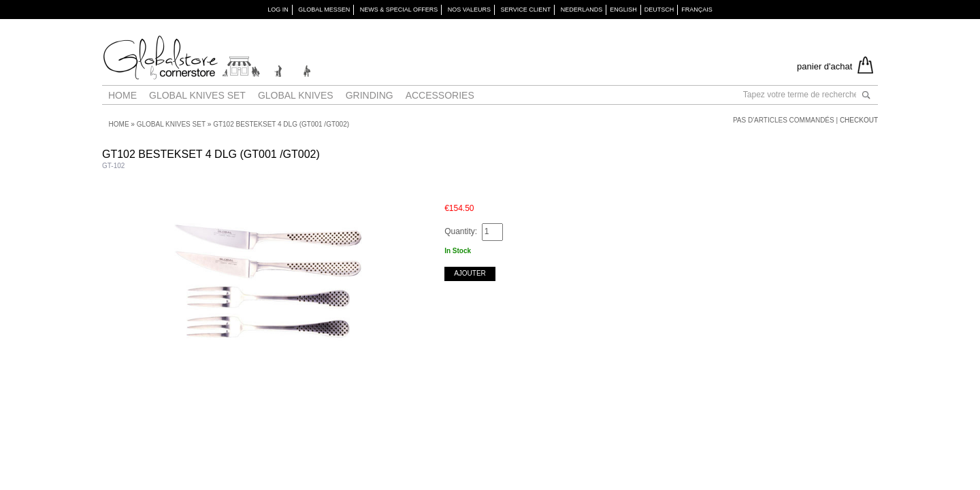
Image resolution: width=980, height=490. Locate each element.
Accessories (440, 95)
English (623, 10)
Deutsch (659, 10)
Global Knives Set (197, 95)
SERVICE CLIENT (525, 10)
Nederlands (582, 10)
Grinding (370, 95)
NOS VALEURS (469, 10)
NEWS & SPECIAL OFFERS (399, 10)
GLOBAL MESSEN (324, 10)
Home (122, 95)
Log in (278, 10)
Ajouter (470, 273)
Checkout (859, 120)
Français (697, 10)
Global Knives (296, 95)
